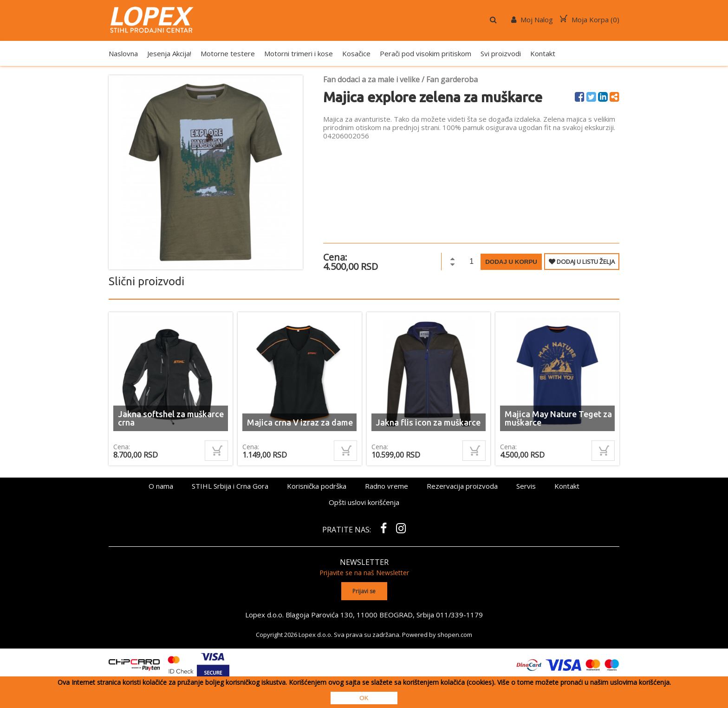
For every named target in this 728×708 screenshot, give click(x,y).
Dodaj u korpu (511, 262)
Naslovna (123, 53)
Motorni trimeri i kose (299, 53)
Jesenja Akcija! (169, 53)
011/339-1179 (460, 614)
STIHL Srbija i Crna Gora (230, 486)
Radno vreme (387, 486)
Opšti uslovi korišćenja (364, 502)
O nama (161, 486)
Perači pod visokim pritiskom (426, 53)
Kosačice (356, 53)
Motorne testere (228, 53)
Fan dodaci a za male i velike (371, 79)
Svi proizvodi (501, 53)
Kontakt (543, 53)
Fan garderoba (452, 79)
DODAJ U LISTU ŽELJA (582, 262)
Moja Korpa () (590, 20)
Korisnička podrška (317, 486)
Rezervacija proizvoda (462, 486)
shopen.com (455, 634)
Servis (526, 486)
